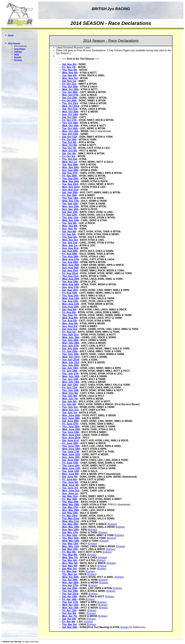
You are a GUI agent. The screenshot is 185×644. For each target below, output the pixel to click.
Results (18, 57)
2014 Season (14, 43)
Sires (17, 54)
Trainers (18, 52)
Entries (112, 524)
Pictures (18, 60)
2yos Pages (20, 49)
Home (11, 35)
